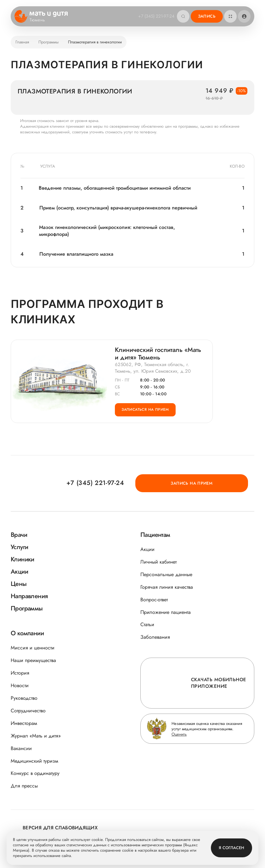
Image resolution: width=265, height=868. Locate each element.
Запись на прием (219, 483)
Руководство (24, 698)
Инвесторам (24, 723)
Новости (20, 685)
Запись (207, 16)
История (20, 673)
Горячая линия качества (167, 587)
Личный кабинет (158, 562)
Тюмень (41, 20)
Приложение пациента (166, 612)
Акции (147, 549)
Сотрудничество (28, 711)
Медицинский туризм (34, 761)
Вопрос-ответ (154, 600)
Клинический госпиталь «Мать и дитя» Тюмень (158, 356)
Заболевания (155, 637)
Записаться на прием (149, 416)
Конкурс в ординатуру (35, 773)
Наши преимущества (33, 661)
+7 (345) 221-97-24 (154, 16)
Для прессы (24, 786)
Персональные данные (166, 574)
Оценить (179, 734)
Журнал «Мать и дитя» (36, 736)
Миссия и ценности (33, 648)
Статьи (147, 625)
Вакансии (21, 748)
